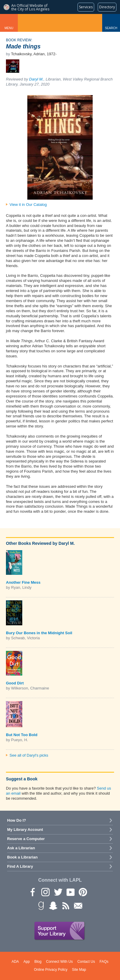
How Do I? (17, 820)
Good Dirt (15, 683)
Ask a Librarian (21, 848)
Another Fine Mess (23, 582)
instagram (45, 892)
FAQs (104, 962)
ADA (15, 962)
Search (111, 28)
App (27, 962)
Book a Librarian (22, 857)
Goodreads (40, 905)
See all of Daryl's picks (29, 755)
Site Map (79, 970)
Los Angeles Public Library (60, 23)
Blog (38, 962)
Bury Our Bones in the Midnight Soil (39, 633)
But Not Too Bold (22, 735)
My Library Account (25, 830)
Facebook (33, 892)
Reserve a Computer (26, 839)
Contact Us (86, 962)
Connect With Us (59, 962)
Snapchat (53, 905)
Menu (9, 28)
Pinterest (83, 892)
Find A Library (20, 866)
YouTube (70, 892)
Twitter (58, 892)
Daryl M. (36, 79)
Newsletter (78, 905)
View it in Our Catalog (28, 205)
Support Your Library (60, 931)
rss (65, 905)
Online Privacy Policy (51, 970)
